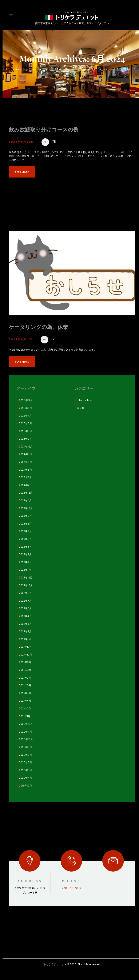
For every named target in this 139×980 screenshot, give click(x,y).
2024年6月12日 (23, 339)
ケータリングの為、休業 (40, 327)
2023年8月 (25, 524)
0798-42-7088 (72, 888)
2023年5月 (25, 547)
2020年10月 (26, 739)
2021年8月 (25, 670)
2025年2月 (25, 439)
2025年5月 (25, 431)
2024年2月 (25, 485)
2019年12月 (25, 786)
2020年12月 (26, 724)
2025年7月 (25, 416)
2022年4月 (25, 616)
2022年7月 (25, 601)
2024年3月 (25, 477)
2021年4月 (25, 701)
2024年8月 (25, 462)
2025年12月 (26, 400)
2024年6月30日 (23, 142)
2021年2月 (25, 708)
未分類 (81, 408)
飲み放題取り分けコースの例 (45, 129)
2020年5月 (25, 770)
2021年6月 (25, 685)
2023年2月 (25, 562)
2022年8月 (25, 593)
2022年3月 (25, 624)
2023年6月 (25, 539)
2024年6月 (25, 470)
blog (37, 69)
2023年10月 (26, 508)
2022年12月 (26, 577)
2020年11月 (25, 732)
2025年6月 (25, 423)
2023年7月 (25, 531)
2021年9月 (25, 662)
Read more (23, 172)
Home (17, 69)
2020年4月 (25, 778)
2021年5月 (25, 693)
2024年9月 (25, 454)
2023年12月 (26, 493)
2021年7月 (25, 678)
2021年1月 (25, 716)
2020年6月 (25, 762)
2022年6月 (25, 608)
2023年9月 (25, 516)
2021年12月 (25, 647)
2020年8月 (25, 755)
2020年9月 (25, 747)
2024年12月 (26, 447)
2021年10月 (25, 655)
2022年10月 (26, 585)
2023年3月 (25, 554)
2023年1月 (25, 570)
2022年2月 (25, 631)
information (84, 400)
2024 (58, 69)
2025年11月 (25, 408)
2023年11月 (25, 500)
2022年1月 (25, 639)
